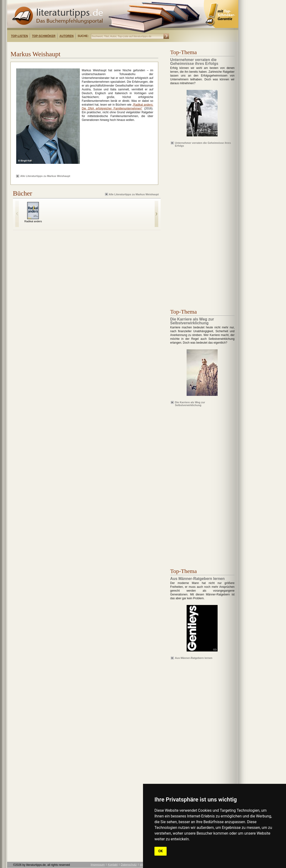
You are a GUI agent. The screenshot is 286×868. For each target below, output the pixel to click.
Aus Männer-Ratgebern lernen (194, 658)
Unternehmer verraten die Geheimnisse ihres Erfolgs (203, 144)
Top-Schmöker (44, 36)
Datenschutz (129, 865)
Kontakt (113, 865)
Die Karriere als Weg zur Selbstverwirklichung (190, 403)
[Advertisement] (69, 46)
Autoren (67, 36)
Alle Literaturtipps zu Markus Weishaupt (45, 176)
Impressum (98, 865)
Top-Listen (19, 36)
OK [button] (161, 851)
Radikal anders (33, 221)
